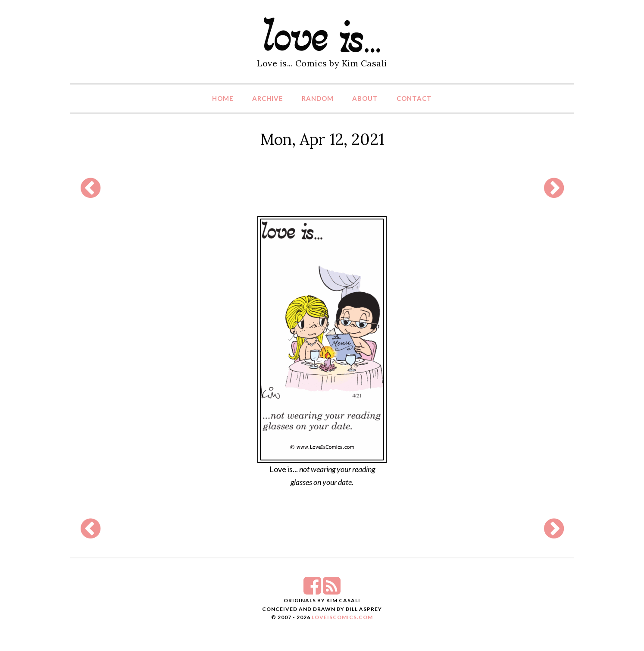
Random (318, 98)
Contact (414, 98)
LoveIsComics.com (342, 617)
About (365, 98)
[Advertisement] (322, 188)
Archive (268, 98)
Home (223, 98)
